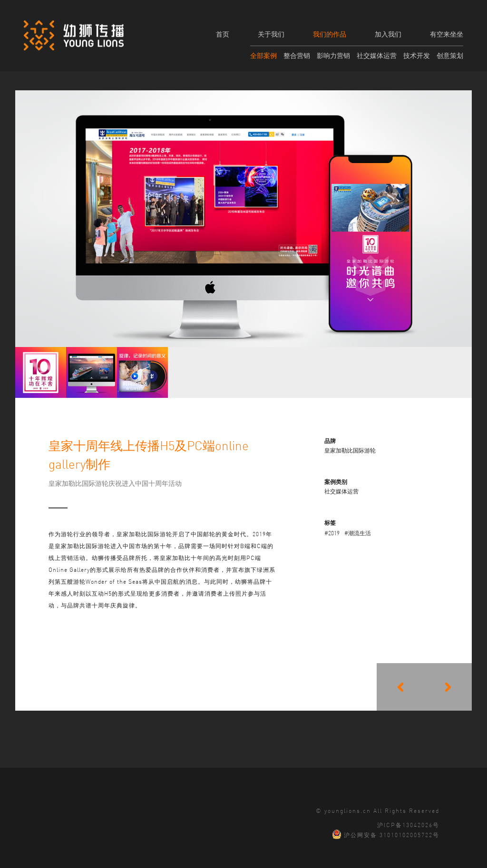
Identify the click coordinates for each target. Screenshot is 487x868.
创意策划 (450, 55)
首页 (223, 34)
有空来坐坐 (447, 34)
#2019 (332, 532)
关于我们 (271, 34)
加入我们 (388, 34)
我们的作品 (330, 34)
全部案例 (263, 55)
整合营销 (297, 55)
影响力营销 (333, 55)
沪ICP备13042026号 (408, 824)
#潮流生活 (358, 532)
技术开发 (417, 55)
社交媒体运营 (377, 55)
